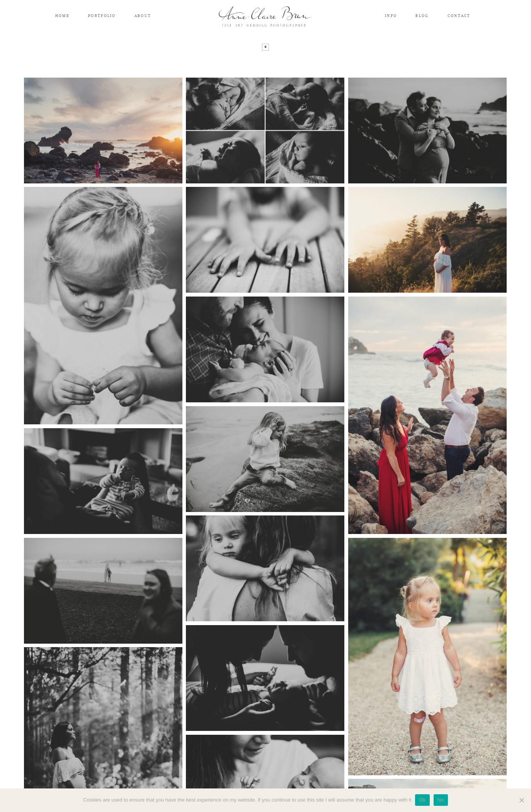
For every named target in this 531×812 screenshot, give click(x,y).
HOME (62, 16)
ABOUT (143, 16)
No (441, 800)
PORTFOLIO (102, 16)
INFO (391, 16)
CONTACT (459, 16)
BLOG (422, 16)
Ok (422, 800)
